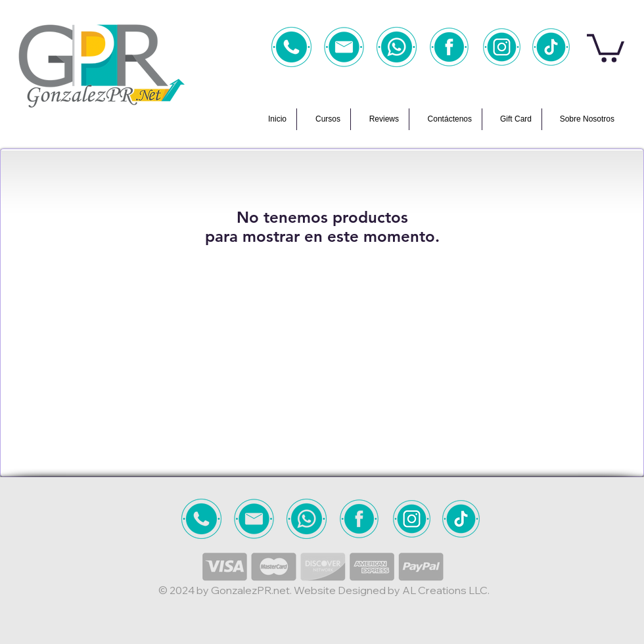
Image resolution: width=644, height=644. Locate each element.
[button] (606, 47)
